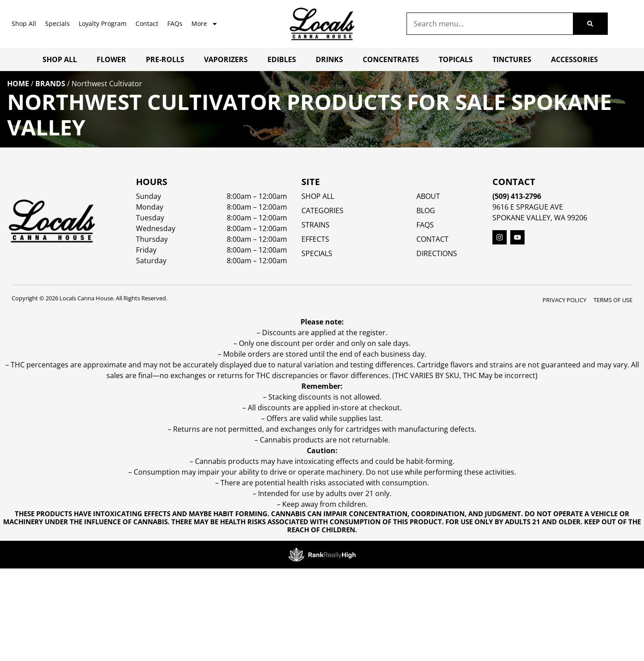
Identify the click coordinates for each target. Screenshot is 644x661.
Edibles (282, 59)
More (205, 24)
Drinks (329, 59)
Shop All (24, 23)
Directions (437, 253)
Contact (147, 23)
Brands (50, 84)
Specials (57, 23)
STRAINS (316, 225)
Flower (111, 59)
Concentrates (391, 59)
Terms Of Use (613, 300)
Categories (322, 211)
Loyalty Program (103, 23)
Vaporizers (226, 59)
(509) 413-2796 (517, 196)
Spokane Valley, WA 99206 (540, 218)
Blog (426, 211)
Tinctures (512, 59)
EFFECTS (315, 239)
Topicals (456, 59)
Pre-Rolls (165, 59)
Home (18, 84)
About (428, 196)
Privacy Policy (564, 300)
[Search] (590, 24)
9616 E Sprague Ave (528, 207)
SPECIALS (317, 253)
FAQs (175, 23)
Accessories (574, 59)
